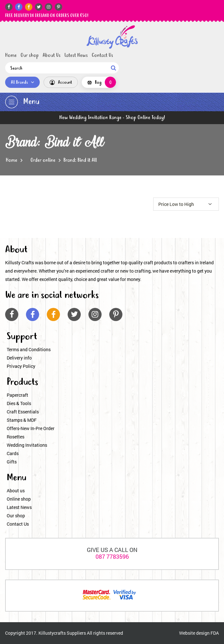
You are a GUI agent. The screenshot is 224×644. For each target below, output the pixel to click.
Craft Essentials (23, 412)
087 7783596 (112, 556)
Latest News (76, 55)
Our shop (30, 55)
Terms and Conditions (29, 349)
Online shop (19, 499)
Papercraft (17, 395)
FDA (215, 633)
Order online (43, 160)
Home (11, 55)
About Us (52, 55)
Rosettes (16, 437)
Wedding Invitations (27, 445)
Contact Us (102, 55)
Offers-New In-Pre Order (31, 428)
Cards (13, 453)
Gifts (12, 462)
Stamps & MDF (22, 420)
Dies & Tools (19, 403)
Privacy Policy (21, 366)
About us (16, 491)
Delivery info (19, 358)
